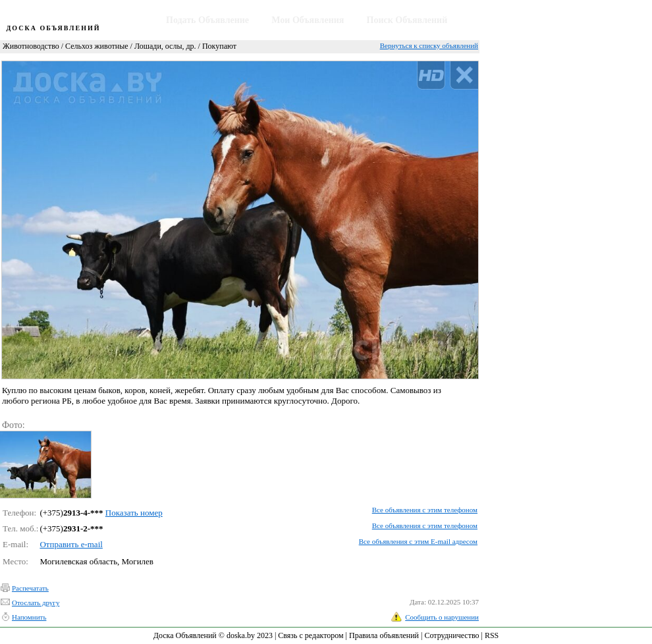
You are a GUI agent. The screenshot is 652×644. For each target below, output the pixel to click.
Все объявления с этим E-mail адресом (418, 541)
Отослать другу (36, 603)
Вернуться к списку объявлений (429, 45)
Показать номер (134, 513)
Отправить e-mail (71, 544)
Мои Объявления (308, 20)
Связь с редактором (311, 635)
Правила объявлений (384, 635)
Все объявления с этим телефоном (425, 510)
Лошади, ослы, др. (165, 46)
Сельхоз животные (96, 46)
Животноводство (31, 46)
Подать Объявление (207, 20)
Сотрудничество (451, 635)
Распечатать (30, 588)
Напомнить (29, 617)
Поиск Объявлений (407, 20)
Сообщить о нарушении (442, 617)
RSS (492, 635)
